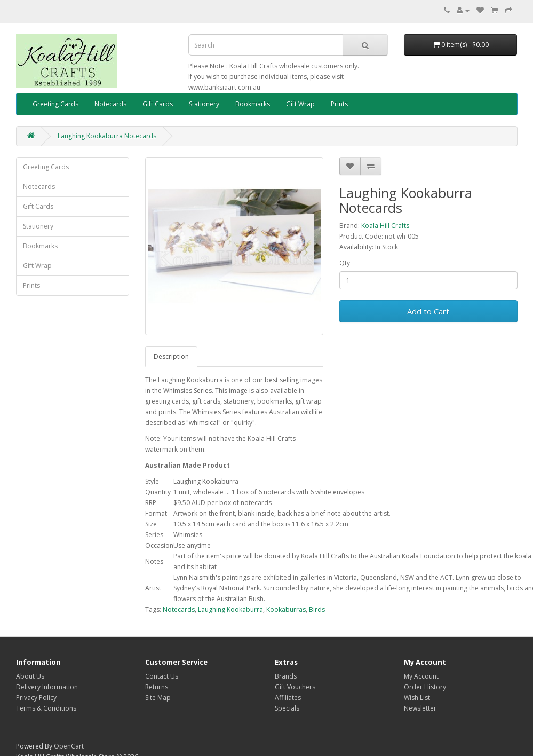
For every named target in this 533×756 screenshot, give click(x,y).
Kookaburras (286, 609)
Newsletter (420, 708)
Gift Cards (158, 104)
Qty (345, 263)
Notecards (110, 104)
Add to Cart (428, 311)
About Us (30, 676)
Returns (157, 687)
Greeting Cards (55, 104)
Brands (286, 676)
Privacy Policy (36, 698)
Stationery (204, 104)
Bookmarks (253, 104)
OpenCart (69, 746)
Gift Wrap (300, 104)
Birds (317, 609)
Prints (339, 104)
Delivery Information (47, 687)
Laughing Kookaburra (230, 609)
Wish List (417, 698)
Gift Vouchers (295, 687)
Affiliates (288, 698)
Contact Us (162, 676)
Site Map (158, 698)
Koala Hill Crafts (385, 226)
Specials (287, 708)
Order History (425, 687)
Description (171, 356)
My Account (421, 676)
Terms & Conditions (46, 708)
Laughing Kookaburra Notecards (107, 136)
